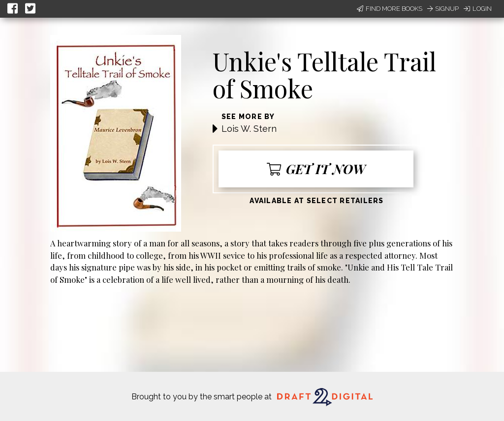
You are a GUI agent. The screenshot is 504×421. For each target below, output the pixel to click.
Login (478, 9)
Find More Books (390, 9)
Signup (443, 9)
